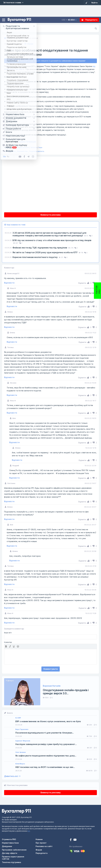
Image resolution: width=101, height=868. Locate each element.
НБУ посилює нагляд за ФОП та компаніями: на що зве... (45, 768)
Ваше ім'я (8, 633)
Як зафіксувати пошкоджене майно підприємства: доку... (46, 756)
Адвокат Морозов (23, 741)
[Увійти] (94, 3)
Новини (39, 840)
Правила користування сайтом (13, 858)
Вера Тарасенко (22, 730)
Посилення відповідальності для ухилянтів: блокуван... (45, 733)
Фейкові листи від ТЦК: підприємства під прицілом (40, 248)
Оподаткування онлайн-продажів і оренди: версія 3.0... (66, 692)
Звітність (34, 148)
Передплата (89, 20)
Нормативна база (10, 843)
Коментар (8, 643)
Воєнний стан (22, 152)
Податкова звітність (37, 152)
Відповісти (9, 283)
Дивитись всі (12, 777)
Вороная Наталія (52, 686)
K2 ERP (18, 718)
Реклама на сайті (44, 847)
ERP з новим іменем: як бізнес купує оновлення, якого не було (48, 722)
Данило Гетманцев (20, 142)
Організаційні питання (20, 148)
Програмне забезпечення (14, 850)
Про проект (41, 843)
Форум (39, 850)
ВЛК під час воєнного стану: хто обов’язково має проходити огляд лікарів (52, 241)
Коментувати (51, 669)
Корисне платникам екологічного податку (35, 258)
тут (29, 831)
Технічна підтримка (11, 863)
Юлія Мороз (20, 764)
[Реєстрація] (86, 3)
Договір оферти (10, 854)
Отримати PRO (9, 840)
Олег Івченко (21, 753)
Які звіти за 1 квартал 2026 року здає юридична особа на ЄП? (45, 253)
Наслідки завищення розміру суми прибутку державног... (46, 745)
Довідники (7, 847)
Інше (41, 148)
